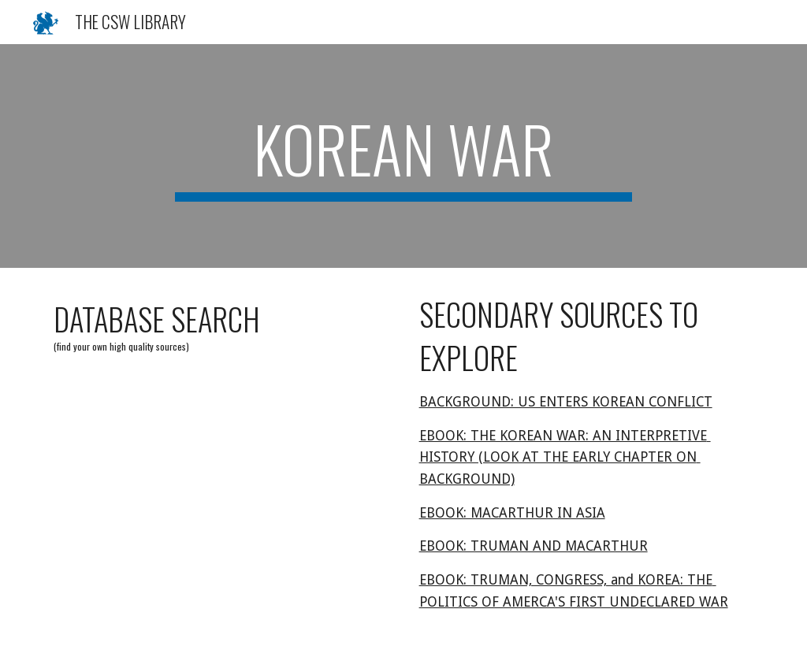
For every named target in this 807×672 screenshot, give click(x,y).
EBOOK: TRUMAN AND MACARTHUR (534, 546)
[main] (403, 156)
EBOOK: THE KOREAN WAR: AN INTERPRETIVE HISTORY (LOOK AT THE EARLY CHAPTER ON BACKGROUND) (565, 457)
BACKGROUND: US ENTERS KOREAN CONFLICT (566, 402)
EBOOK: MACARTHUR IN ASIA (512, 513)
